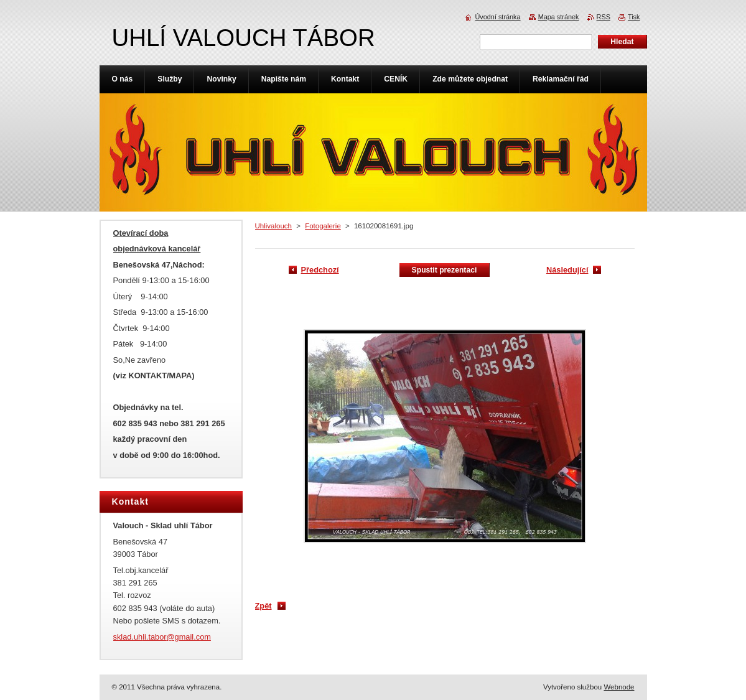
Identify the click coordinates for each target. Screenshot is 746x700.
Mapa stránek (559, 17)
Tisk (634, 17)
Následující (567, 270)
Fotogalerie (323, 226)
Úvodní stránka (497, 17)
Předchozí (320, 270)
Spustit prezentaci (445, 270)
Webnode (619, 687)
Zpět (263, 606)
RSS (604, 17)
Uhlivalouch (274, 226)
